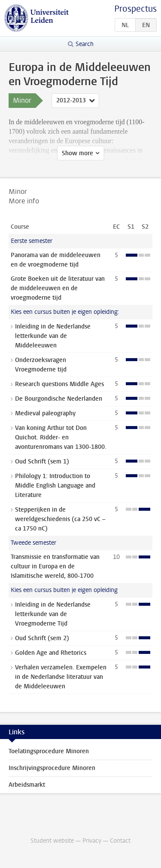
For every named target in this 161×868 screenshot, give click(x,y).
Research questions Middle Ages (59, 384)
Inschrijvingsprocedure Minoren (52, 768)
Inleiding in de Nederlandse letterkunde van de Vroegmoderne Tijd (53, 614)
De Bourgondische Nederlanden (59, 399)
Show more (77, 153)
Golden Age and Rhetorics (51, 653)
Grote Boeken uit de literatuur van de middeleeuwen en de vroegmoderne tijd (58, 288)
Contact (120, 841)
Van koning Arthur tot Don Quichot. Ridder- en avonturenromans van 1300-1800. (61, 437)
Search (85, 44)
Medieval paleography (45, 413)
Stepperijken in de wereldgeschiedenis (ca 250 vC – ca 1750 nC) (60, 519)
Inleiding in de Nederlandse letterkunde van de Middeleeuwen (53, 336)
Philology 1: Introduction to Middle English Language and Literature (55, 486)
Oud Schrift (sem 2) (42, 638)
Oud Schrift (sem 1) (42, 462)
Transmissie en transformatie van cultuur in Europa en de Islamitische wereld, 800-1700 (55, 566)
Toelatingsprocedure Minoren (49, 751)
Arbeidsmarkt (27, 785)
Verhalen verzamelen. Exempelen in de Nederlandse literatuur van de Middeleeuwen (61, 677)
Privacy (92, 841)
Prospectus (135, 9)
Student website (52, 841)
